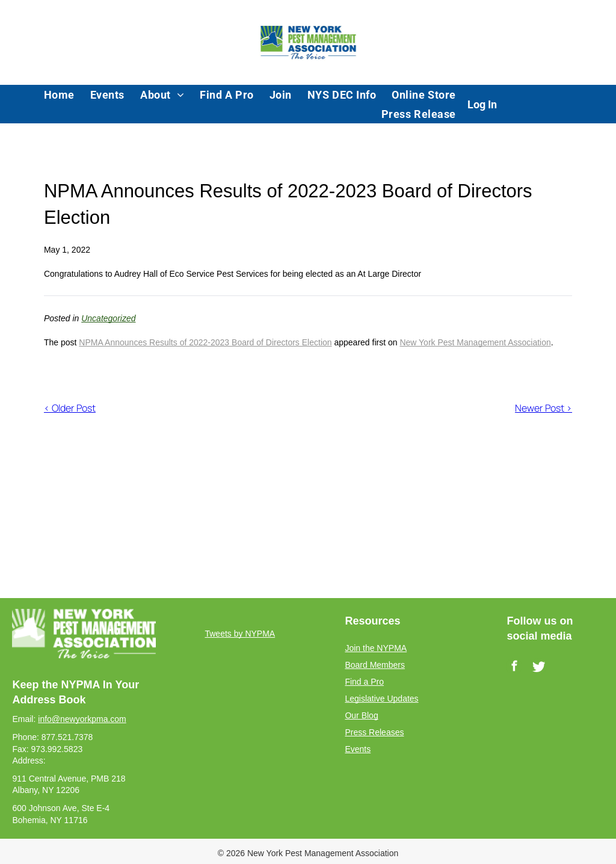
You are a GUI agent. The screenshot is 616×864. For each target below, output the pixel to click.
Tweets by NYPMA (240, 634)
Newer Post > (544, 408)
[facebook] (514, 668)
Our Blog (361, 715)
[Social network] (539, 668)
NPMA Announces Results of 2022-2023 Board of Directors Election (205, 342)
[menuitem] (59, 94)
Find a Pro (364, 682)
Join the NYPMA (376, 648)
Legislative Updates (381, 699)
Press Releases (374, 732)
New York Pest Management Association (475, 342)
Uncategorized (108, 318)
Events (358, 749)
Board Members (375, 665)
